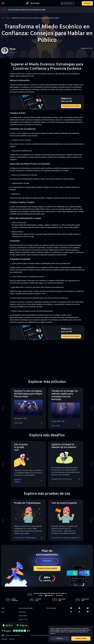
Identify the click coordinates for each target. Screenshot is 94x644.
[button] (68, 3)
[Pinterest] (73, 608)
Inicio (3, 18)
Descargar (87, 3)
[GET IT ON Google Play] (22, 625)
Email (3, 612)
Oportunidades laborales (26, 608)
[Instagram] (81, 608)
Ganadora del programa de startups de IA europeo (49, 593)
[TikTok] (81, 612)
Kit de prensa (22, 612)
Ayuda (3, 608)
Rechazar (60, 638)
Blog (8, 18)
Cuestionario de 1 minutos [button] (71, 106)
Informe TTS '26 (23, 619)
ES (78, 3)
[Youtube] (90, 608)
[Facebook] (90, 612)
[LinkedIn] (73, 612)
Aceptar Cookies (81, 638)
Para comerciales (51, 608)
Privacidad (4, 639)
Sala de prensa (23, 616)
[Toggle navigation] (3, 3)
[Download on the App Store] (8, 625)
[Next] (93, 10)
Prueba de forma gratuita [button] (47, 568)
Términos (12, 639)
